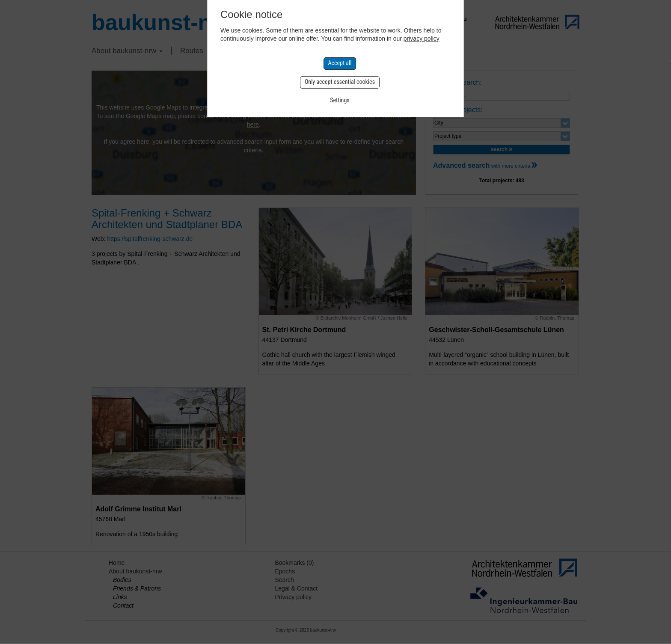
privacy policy (422, 39)
